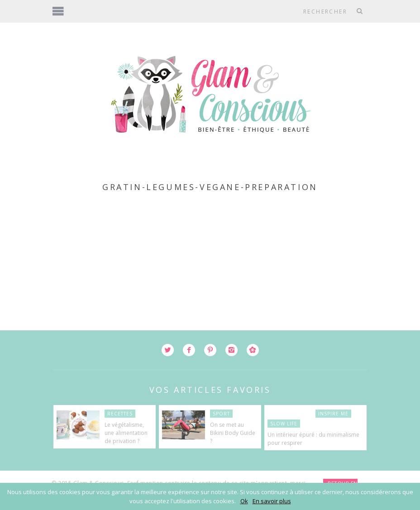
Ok (244, 501)
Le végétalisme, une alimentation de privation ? (126, 433)
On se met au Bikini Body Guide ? (233, 433)
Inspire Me (333, 414)
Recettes (120, 414)
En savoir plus (272, 501)
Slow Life (284, 424)
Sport (221, 414)
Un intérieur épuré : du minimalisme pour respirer (313, 439)
